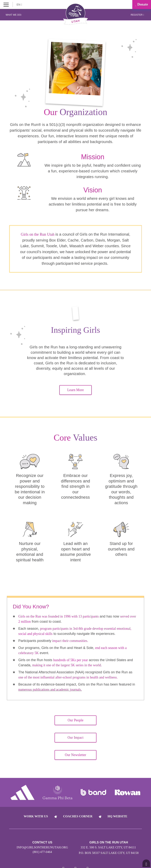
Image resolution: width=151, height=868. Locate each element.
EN (19, 5)
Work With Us (36, 816)
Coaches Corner (78, 816)
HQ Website (117, 816)
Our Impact (75, 738)
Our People (75, 720)
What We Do (14, 15)
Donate (142, 4)
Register (137, 15)
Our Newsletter (75, 755)
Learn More (75, 390)
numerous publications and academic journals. (50, 690)
